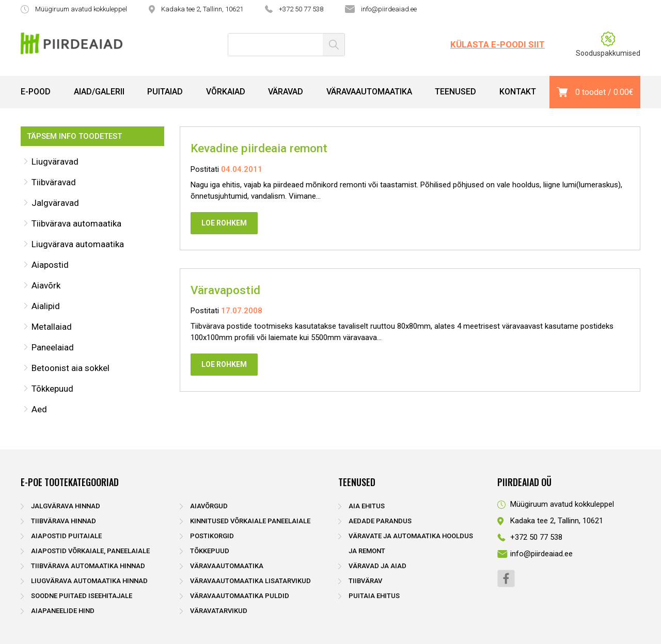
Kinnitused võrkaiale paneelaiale (250, 521)
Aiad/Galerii (99, 92)
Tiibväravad (54, 182)
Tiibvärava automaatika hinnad (88, 566)
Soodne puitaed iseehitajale (82, 596)
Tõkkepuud (52, 389)
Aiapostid (50, 265)
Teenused (455, 92)
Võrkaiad (226, 92)
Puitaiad (165, 92)
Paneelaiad (53, 347)
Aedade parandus (380, 521)
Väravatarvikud (219, 611)
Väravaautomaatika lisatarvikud (250, 581)
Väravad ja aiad (377, 566)
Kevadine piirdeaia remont (259, 148)
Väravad (286, 92)
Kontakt (518, 92)
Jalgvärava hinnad (66, 506)
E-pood (36, 92)
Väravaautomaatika (369, 92)
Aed (39, 409)
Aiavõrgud (209, 506)
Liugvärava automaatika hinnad (89, 581)
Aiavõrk (46, 285)
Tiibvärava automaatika (76, 223)
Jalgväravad (55, 203)
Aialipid (46, 306)
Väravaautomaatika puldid (240, 596)
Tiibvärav (365, 581)
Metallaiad (52, 327)
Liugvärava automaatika (78, 244)
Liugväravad (55, 162)
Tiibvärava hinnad (64, 521)
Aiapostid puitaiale (66, 536)
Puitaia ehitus (374, 596)
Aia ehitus (367, 506)
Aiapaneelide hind (63, 611)
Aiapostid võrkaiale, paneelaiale (90, 551)
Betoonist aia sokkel (70, 368)
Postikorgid (212, 536)
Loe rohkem (224, 223)
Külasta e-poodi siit (498, 44)
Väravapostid (225, 290)
